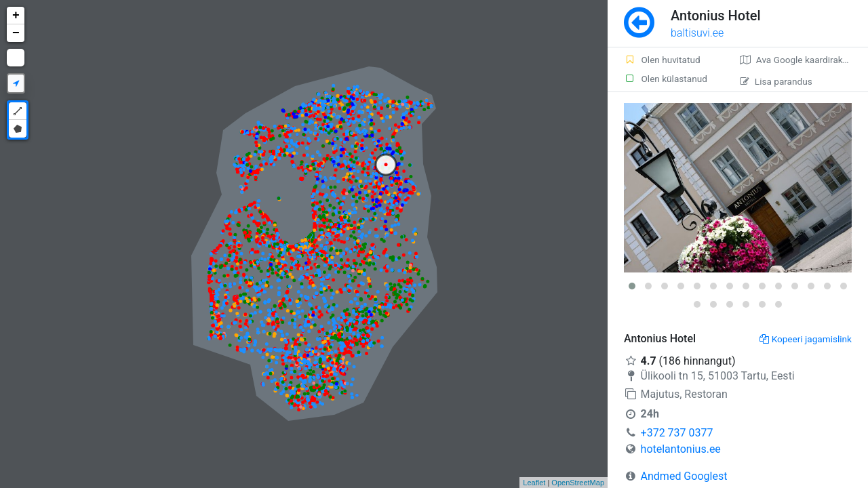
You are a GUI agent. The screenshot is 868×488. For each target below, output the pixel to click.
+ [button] (16, 16)
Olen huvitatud (662, 60)
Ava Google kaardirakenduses (804, 60)
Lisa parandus (776, 81)
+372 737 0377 (677, 433)
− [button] (16, 33)
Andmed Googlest (684, 476)
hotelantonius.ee (681, 449)
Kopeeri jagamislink (806, 339)
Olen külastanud (666, 79)
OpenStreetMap (578, 483)
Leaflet (534, 483)
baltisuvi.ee (697, 33)
